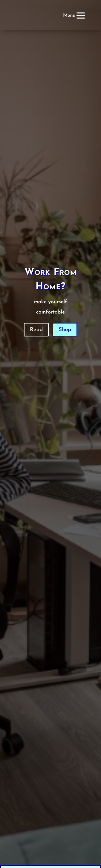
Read (36, 330)
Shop (65, 330)
